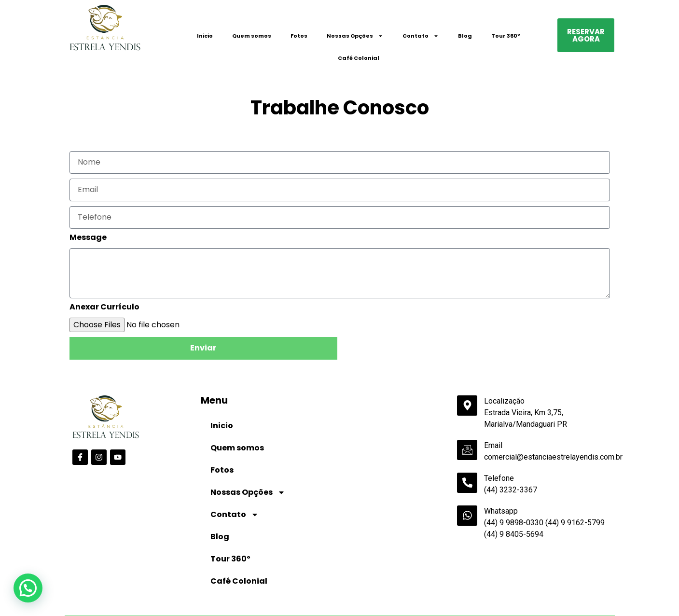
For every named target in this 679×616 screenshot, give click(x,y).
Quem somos (252, 36)
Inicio (205, 36)
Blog (465, 36)
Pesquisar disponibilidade (567, 602)
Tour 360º (506, 36)
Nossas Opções (355, 36)
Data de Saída (179, 586)
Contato (421, 36)
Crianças (353, 587)
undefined (292, 603)
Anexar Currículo (104, 308)
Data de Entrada (92, 586)
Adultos (261, 587)
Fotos (299, 36)
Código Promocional (462, 587)
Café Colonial (359, 58)
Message (88, 238)
